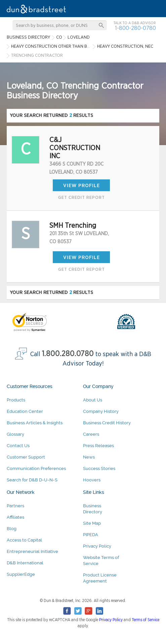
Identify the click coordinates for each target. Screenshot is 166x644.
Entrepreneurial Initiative (32, 551)
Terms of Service (146, 620)
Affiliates (15, 517)
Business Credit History (107, 423)
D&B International (25, 563)
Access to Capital (24, 540)
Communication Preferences (36, 468)
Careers (91, 434)
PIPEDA (91, 535)
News (89, 457)
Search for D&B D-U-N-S (32, 480)
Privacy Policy (97, 546)
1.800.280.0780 (68, 354)
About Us (93, 400)
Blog (12, 529)
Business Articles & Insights (35, 423)
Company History (101, 411)
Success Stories (99, 468)
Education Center (25, 411)
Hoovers (92, 480)
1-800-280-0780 (135, 28)
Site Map (92, 523)
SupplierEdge (21, 574)
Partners (15, 506)
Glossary (15, 434)
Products (16, 400)
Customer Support (26, 457)
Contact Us (18, 446)
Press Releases (98, 446)
